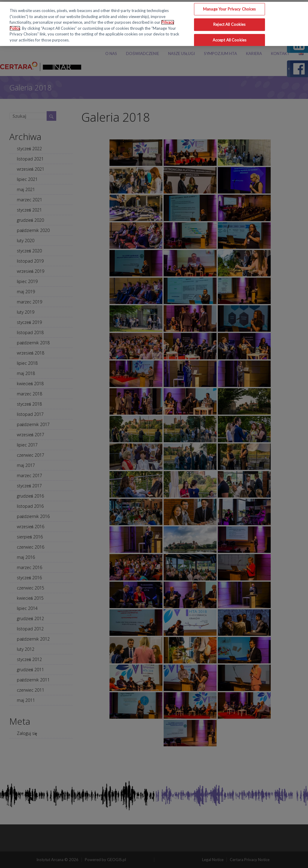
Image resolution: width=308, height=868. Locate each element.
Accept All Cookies (229, 40)
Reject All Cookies (229, 24)
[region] (154, 24)
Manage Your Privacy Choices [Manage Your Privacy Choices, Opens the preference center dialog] (229, 9)
